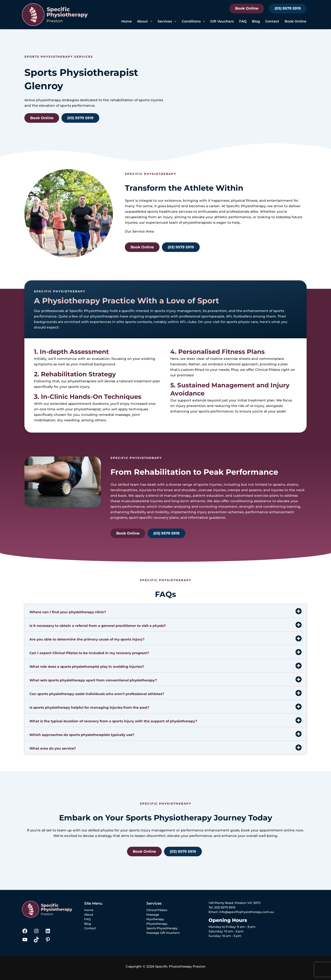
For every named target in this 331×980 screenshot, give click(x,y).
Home (127, 21)
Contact (272, 21)
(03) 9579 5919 (288, 8)
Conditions (193, 21)
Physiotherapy (157, 924)
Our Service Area (139, 231)
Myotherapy (156, 919)
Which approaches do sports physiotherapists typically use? (82, 735)
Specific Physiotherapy (246, 206)
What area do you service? (53, 748)
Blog (256, 21)
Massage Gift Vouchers (164, 933)
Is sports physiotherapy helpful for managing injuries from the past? (89, 707)
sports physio (238, 322)
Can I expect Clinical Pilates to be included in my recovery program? (89, 653)
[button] (150, 21)
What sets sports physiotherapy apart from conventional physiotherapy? (93, 680)
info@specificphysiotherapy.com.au (246, 912)
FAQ (243, 21)
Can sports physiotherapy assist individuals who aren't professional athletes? (97, 694)
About (145, 21)
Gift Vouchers (222, 21)
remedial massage (114, 415)
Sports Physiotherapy (163, 928)
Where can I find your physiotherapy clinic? (68, 612)
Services (167, 21)
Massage (153, 915)
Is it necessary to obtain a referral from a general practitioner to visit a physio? (98, 626)
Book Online (247, 8)
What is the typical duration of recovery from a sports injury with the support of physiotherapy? (113, 721)
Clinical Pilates (268, 370)
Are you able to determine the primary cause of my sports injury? (87, 639)
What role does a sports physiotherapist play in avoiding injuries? (87, 667)
